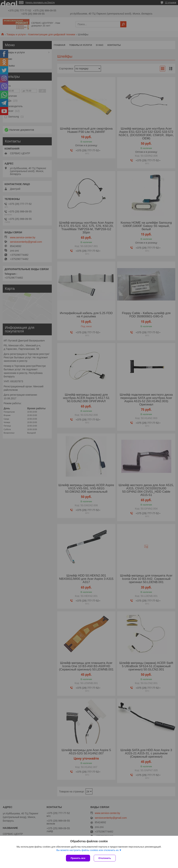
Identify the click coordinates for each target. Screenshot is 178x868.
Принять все (78, 858)
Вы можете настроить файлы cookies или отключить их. (88, 850)
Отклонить (105, 858)
